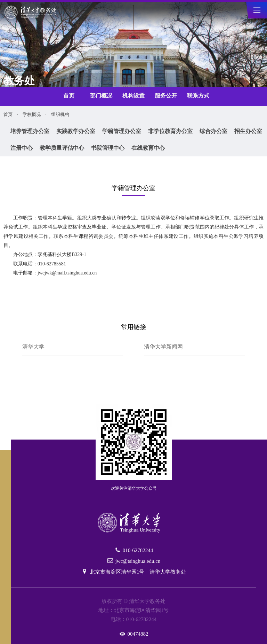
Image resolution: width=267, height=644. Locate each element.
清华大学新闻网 (163, 347)
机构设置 (133, 96)
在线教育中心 (148, 148)
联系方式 (198, 96)
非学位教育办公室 (170, 131)
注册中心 (22, 148)
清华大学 (33, 347)
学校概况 (32, 114)
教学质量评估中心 (62, 148)
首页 (69, 96)
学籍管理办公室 (122, 131)
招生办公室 (248, 131)
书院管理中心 (108, 148)
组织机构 (60, 114)
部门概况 (101, 96)
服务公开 (166, 96)
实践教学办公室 (76, 131)
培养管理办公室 (30, 131)
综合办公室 (213, 131)
